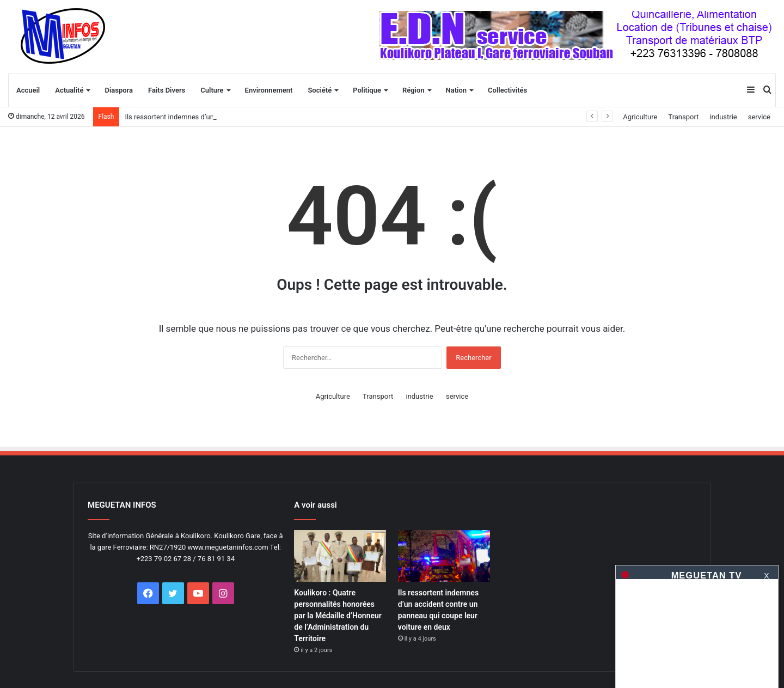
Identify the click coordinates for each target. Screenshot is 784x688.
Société (320, 90)
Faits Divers (167, 90)
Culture (212, 90)
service (759, 117)
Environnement (269, 90)
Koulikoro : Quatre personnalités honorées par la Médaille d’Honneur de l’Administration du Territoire (338, 616)
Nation (457, 90)
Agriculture (640, 117)
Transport (683, 117)
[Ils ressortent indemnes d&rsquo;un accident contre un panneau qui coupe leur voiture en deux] (444, 556)
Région (414, 90)
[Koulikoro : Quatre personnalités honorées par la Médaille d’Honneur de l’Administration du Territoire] (340, 556)
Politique (367, 90)
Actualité (69, 90)
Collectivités (507, 90)
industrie (723, 117)
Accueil (28, 90)
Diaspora (119, 90)
